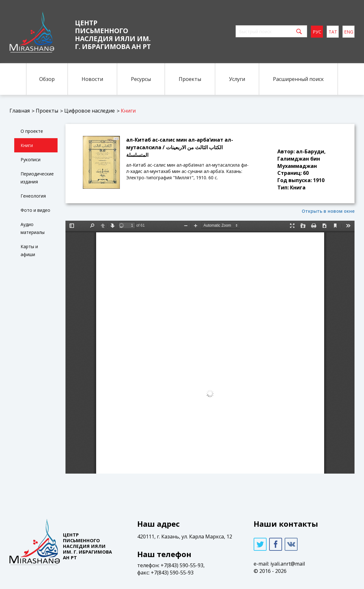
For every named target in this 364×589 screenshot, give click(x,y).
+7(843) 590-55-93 (182, 565)
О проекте (32, 131)
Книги (128, 111)
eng (349, 32)
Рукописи (31, 160)
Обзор (47, 79)
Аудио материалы (33, 228)
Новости (92, 79)
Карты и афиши (29, 250)
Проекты (190, 79)
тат (333, 32)
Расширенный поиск (298, 79)
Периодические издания (37, 178)
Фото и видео (35, 210)
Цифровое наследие (89, 111)
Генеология (33, 196)
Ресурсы (141, 79)
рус (317, 32)
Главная (20, 111)
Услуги (237, 79)
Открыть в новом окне (328, 211)
